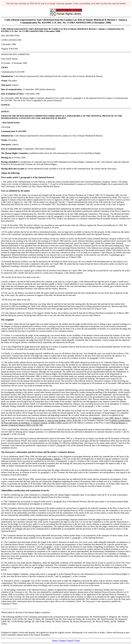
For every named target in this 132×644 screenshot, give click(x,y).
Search (70, 640)
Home (55, 640)
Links (77, 640)
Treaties (62, 640)
